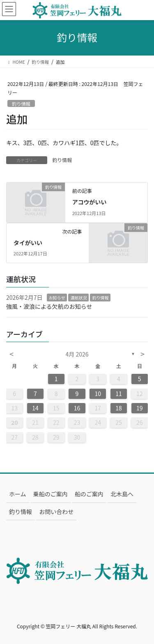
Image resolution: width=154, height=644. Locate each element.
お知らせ (57, 298)
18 (119, 408)
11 (119, 394)
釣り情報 (21, 104)
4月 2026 (77, 354)
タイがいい (28, 243)
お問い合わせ (56, 512)
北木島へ (122, 494)
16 (77, 408)
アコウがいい (89, 202)
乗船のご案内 (51, 494)
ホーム (18, 494)
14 (35, 408)
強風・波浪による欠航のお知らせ (49, 306)
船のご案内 (89, 494)
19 (140, 408)
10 (98, 394)
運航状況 (78, 298)
